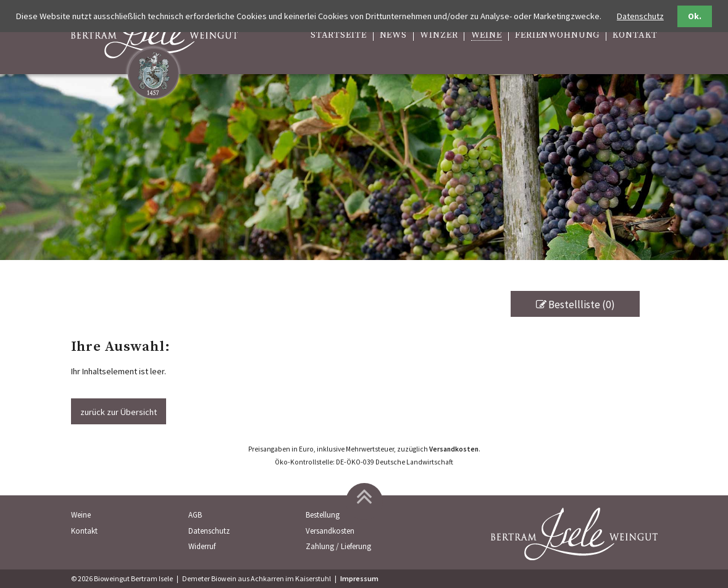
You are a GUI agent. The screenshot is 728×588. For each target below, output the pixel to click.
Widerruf (202, 546)
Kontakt (635, 36)
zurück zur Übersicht (119, 412)
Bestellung (323, 515)
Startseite (339, 36)
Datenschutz (209, 531)
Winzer (439, 36)
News (393, 36)
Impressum (359, 578)
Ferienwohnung (557, 36)
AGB (195, 515)
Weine (487, 36)
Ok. (695, 16)
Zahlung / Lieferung (338, 546)
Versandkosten (454, 449)
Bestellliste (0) (575, 304)
